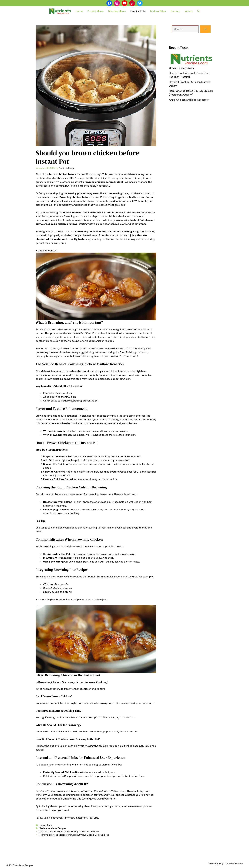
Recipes (62, 828)
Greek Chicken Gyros (181, 68)
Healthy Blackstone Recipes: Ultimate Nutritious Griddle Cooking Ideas (74, 835)
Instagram (81, 818)
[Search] (205, 29)
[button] (199, 11)
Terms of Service (234, 864)
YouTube (93, 818)
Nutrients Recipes (96, 599)
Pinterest (69, 818)
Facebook (57, 818)
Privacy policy (216, 864)
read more (131, 356)
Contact (175, 11)
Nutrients (52, 828)
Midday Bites (158, 11)
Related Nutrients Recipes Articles (63, 776)
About (189, 11)
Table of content (48, 251)
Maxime (43, 828)
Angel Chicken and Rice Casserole (189, 100)
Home (79, 11)
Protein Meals (96, 11)
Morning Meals (117, 11)
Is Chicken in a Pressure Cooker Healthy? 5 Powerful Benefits (69, 832)
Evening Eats (138, 11)
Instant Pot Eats (107, 337)
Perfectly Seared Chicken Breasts (64, 772)
